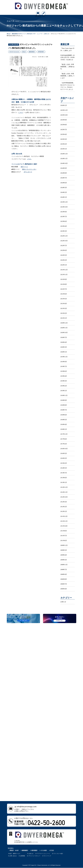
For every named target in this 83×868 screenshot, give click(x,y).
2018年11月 (64, 395)
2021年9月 (64, 279)
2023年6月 (64, 221)
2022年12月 (64, 236)
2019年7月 (64, 366)
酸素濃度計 (32, 52)
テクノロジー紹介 (57, 854)
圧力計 (51, 850)
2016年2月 (64, 458)
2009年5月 (64, 550)
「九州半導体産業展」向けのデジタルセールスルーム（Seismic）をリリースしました (67, 86)
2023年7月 (64, 217)
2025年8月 (64, 125)
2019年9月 (64, 362)
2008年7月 (64, 570)
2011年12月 (64, 516)
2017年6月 (64, 439)
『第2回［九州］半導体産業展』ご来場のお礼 (67, 67)
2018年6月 (64, 415)
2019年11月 (64, 357)
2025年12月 (64, 110)
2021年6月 (64, 294)
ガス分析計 (43, 850)
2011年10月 (64, 526)
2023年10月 (64, 207)
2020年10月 (64, 333)
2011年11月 (64, 521)
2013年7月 (64, 473)
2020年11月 (64, 328)
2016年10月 (64, 449)
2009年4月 (64, 555)
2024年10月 (64, 163)
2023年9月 (64, 212)
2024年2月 (64, 192)
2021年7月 (64, 289)
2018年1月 (64, 429)
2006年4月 (64, 589)
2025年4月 (64, 134)
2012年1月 (64, 511)
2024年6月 (64, 183)
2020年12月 (64, 323)
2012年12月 (64, 487)
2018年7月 (64, 410)
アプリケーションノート (43, 854)
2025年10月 (64, 115)
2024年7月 (64, 178)
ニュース (40, 34)
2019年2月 (64, 386)
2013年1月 (64, 482)
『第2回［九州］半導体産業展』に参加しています (67, 76)
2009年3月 (64, 560)
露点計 (24, 52)
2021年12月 (64, 270)
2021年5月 (64, 299)
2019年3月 (64, 381)
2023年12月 (64, 202)
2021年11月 (64, 275)
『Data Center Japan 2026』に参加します (67, 49)
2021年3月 (64, 308)
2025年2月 (64, 144)
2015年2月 (64, 463)
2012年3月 (64, 502)
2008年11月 (64, 565)
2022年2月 (64, 260)
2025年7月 (64, 130)
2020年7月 (64, 337)
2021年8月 (64, 284)
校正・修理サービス (14, 854)
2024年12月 (64, 154)
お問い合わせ (12, 856)
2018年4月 (64, 424)
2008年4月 (64, 574)
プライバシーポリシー (33, 856)
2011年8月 (64, 531)
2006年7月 (64, 584)
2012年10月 (64, 497)
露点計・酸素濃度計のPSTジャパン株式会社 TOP (21, 34)
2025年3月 (64, 139)
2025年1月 (64, 149)
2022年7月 (64, 246)
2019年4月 (64, 376)
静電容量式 (41, 52)
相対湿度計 (34, 850)
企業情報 (22, 856)
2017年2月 (64, 444)
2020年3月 (64, 347)
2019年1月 (64, 391)
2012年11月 (64, 492)
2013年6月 (64, 478)
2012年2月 (64, 507)
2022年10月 (64, 241)
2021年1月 (64, 318)
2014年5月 (64, 468)
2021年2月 (64, 313)
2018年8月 (64, 405)
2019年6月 (64, 371)
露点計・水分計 (14, 850)
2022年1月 (64, 265)
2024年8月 (64, 173)
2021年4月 (64, 304)
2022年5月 (64, 255)
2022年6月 (64, 250)
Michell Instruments (14, 52)
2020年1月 (64, 352)
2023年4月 (64, 226)
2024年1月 (64, 197)
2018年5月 (64, 420)
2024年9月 (64, 168)
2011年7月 (64, 536)
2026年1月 (64, 105)
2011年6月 (64, 541)
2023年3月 (64, 231)
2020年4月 (64, 342)
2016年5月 (64, 453)
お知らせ (46, 34)
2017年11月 (64, 434)
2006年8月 (64, 579)
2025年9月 (64, 120)
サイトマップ (47, 856)
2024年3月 (64, 188)
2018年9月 (64, 400)
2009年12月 (64, 545)
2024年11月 (64, 159)
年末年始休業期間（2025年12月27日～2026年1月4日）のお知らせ (68, 57)
